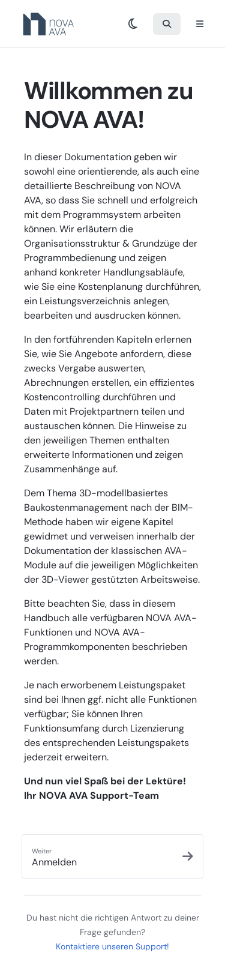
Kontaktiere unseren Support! (112, 946)
